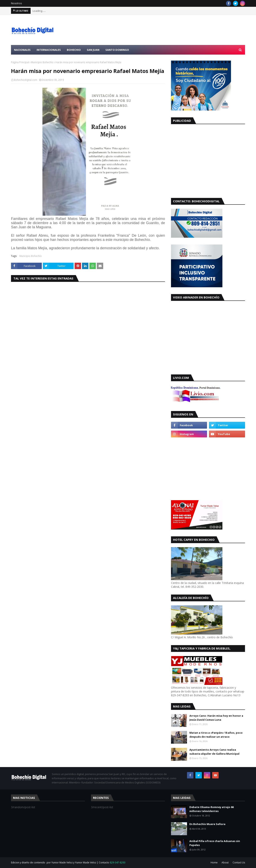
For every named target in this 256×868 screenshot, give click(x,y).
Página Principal (20, 62)
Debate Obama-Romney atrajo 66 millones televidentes (211, 809)
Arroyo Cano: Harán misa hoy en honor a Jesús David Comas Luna (216, 718)
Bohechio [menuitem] (74, 50)
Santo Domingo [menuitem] (117, 50)
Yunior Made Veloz (86, 863)
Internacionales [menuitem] (49, 50)
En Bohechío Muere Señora (207, 824)
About (225, 863)
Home (214, 863)
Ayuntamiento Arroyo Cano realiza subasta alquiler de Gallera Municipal (214, 752)
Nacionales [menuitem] (22, 50)
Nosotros (16, 3)
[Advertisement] (172, 30)
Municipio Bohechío (42, 62)
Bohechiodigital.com (25, 80)
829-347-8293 (118, 863)
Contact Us (239, 863)
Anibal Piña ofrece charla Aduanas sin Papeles (215, 843)
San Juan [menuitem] (93, 50)
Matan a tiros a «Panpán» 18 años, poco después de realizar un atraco (216, 735)
